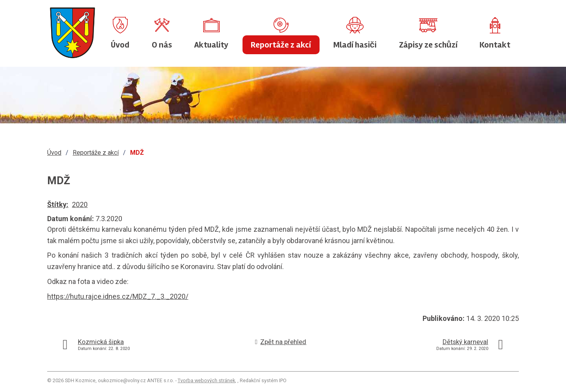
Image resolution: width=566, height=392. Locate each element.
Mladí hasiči (355, 45)
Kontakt (495, 45)
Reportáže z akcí (281, 45)
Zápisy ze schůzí (428, 45)
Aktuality (211, 45)
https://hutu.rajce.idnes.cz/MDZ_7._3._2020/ (118, 296)
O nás (162, 45)
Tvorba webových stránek (206, 380)
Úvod (120, 45)
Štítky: (58, 204)
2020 (80, 204)
